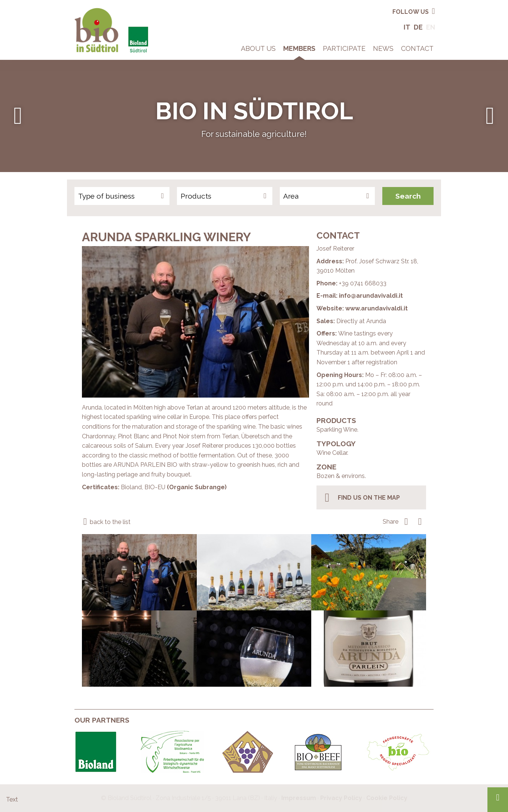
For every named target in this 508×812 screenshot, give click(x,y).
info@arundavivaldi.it (371, 296)
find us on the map (361, 497)
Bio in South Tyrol (99, 11)
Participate (344, 48)
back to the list (106, 522)
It (407, 27)
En (431, 27)
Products (196, 196)
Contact (417, 48)
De (418, 27)
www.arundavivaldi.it (377, 308)
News (383, 48)
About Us (258, 48)
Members (299, 48)
